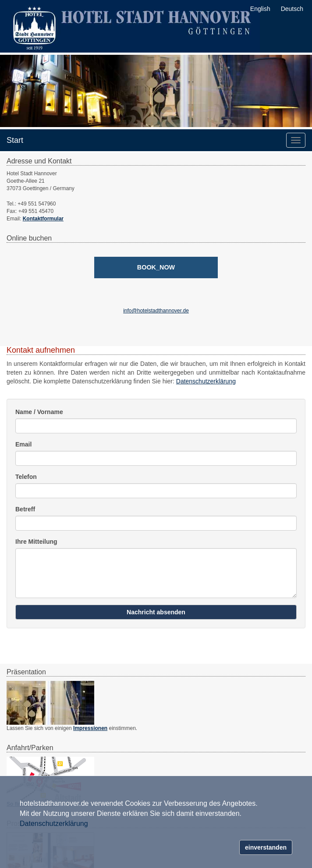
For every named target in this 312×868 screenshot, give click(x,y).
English (260, 9)
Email (23, 444)
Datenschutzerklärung (206, 381)
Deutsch (292, 9)
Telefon (26, 477)
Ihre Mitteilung (36, 542)
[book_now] (156, 267)
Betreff (25, 509)
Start (15, 140)
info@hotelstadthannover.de (156, 311)
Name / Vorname (39, 412)
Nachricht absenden (156, 612)
